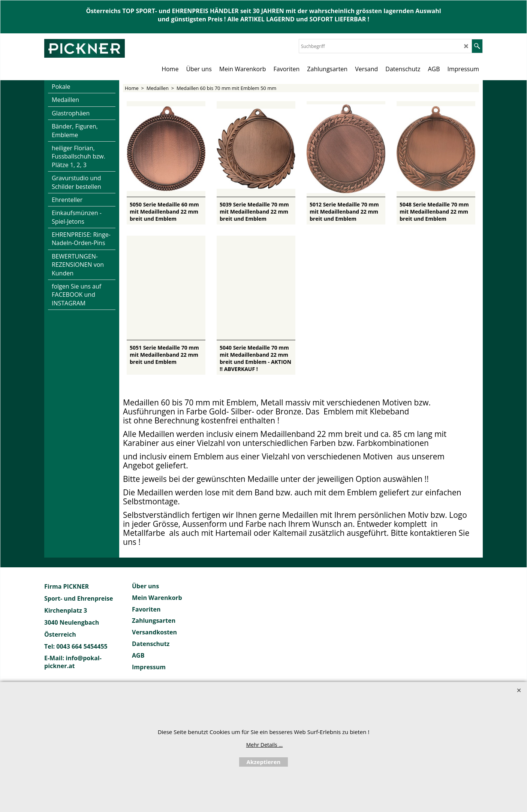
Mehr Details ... (265, 745)
